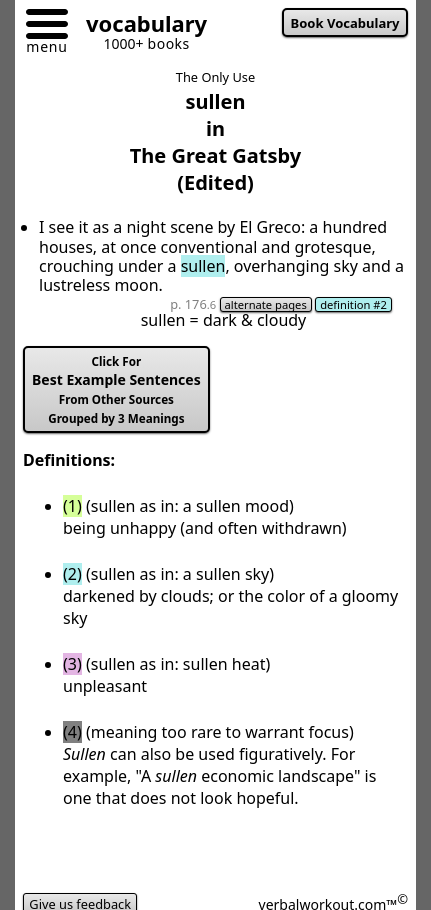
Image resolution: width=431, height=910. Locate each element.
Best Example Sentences (116, 390)
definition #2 (353, 304)
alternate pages (266, 304)
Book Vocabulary (345, 23)
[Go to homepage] (139, 26)
